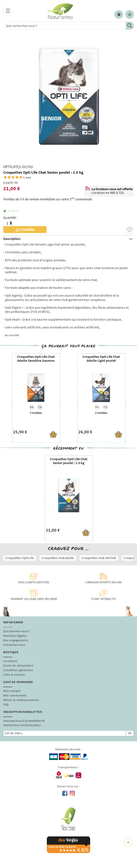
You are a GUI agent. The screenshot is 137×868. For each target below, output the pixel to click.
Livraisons (10, 661)
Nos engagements (16, 640)
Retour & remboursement (21, 700)
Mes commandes (15, 695)
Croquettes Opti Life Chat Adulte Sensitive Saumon (36, 358)
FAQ (6, 704)
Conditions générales (18, 670)
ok (130, 733)
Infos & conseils (14, 675)
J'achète (25, 229)
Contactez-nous (14, 645)
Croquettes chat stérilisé (99, 558)
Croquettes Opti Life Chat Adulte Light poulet (101, 358)
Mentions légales (15, 636)
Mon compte (12, 691)
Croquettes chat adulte (58, 558)
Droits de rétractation (18, 665)
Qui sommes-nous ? (17, 631)
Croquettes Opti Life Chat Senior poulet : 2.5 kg (69, 461)
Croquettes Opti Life (20, 558)
